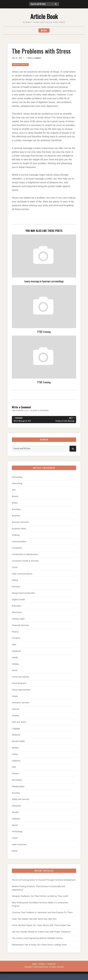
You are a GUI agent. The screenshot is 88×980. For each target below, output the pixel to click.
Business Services (20, 524)
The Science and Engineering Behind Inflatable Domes (37, 940)
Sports (15, 827)
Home (15, 672)
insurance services (21, 704)
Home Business (19, 685)
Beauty (15, 498)
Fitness (15, 633)
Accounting (17, 479)
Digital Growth (18, 601)
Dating (15, 582)
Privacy (42, 966)
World (15, 853)
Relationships (18, 788)
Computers (17, 550)
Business (16, 517)
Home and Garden (20, 679)
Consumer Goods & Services (25, 562)
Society (15, 814)
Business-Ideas (19, 530)
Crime (15, 569)
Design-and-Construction (23, 595)
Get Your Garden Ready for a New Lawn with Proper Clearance (41, 933)
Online (15, 756)
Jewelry (15, 717)
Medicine (16, 737)
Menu (44, 31)
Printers (15, 775)
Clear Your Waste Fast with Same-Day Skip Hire (34, 921)
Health (15, 659)
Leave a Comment (38, 59)
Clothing (16, 537)
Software (16, 820)
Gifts (14, 646)
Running (16, 795)
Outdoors (16, 762)
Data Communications (22, 575)
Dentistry (16, 588)
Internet (15, 711)
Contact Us (53, 966)
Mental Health (21, 66)
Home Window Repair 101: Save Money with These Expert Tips (41, 927)
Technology (17, 833)
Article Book (44, 16)
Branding (16, 511)
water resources (19, 846)
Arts (14, 492)
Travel (15, 840)
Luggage (16, 730)
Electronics (17, 614)
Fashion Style (18, 621)
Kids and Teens (19, 724)
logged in (29, 411)
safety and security (21, 801)
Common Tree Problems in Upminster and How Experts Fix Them (42, 914)
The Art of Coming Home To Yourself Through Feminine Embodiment (44, 882)
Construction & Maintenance (25, 556)
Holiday (15, 666)
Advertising (17, 485)
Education (16, 608)
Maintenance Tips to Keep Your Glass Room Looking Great (39, 946)
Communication (19, 543)
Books (15, 504)
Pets (14, 769)
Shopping (16, 807)
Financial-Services (20, 627)
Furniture (16, 640)
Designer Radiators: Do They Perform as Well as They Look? (40, 898)
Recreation (17, 782)
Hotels (15, 698)
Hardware (16, 653)
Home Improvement (21, 691)
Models (15, 749)
